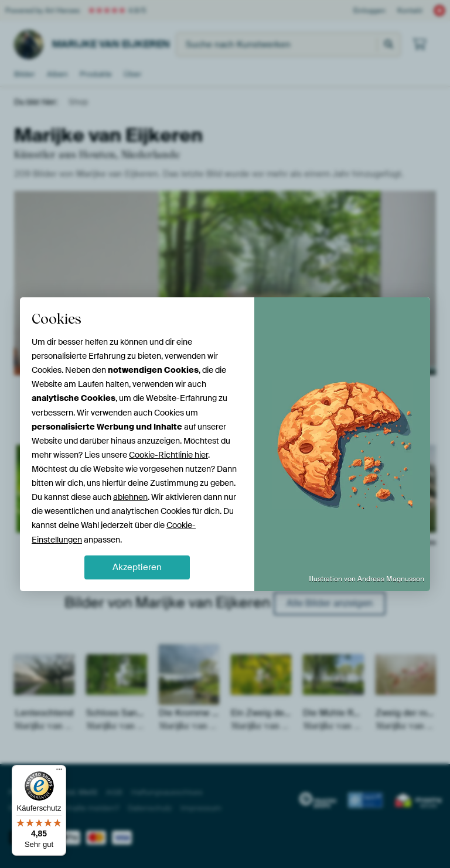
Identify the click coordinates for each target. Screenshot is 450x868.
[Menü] (59, 772)
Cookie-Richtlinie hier (168, 455)
